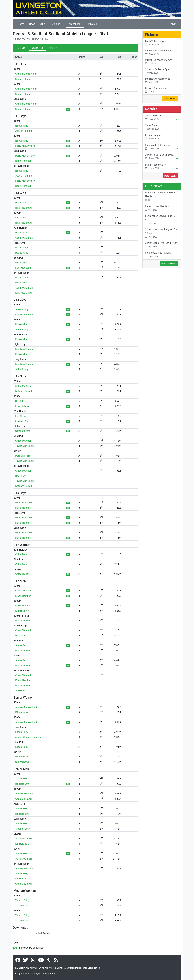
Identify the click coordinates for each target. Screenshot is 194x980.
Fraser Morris (23, 324)
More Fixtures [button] (170, 99)
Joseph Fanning (24, 131)
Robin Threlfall (23, 161)
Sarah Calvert (23, 401)
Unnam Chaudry (24, 79)
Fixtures (152, 35)
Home (21, 24)
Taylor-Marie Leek (25, 446)
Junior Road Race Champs (162, 157)
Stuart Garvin (22, 611)
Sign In (173, 24)
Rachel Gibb (22, 233)
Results (37, 48)
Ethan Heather (23, 596)
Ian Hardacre (22, 784)
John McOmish (23, 839)
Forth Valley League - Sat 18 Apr (160, 219)
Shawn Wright (23, 779)
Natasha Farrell (23, 391)
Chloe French (22, 554)
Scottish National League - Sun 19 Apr (162, 233)
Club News (154, 186)
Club (43, 24)
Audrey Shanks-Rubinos (28, 707)
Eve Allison (21, 416)
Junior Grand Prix (162, 118)
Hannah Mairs (23, 406)
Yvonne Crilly (22, 900)
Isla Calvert (21, 218)
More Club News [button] (169, 264)
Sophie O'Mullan (24, 238)
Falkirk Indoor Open (162, 167)
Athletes (93, 24)
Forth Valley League (162, 43)
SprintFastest (162, 127)
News (32, 24)
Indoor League (162, 137)
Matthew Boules (24, 315)
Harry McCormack (25, 146)
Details (21, 48)
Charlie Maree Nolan (26, 74)
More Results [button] (170, 176)
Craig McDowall (24, 799)
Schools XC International (162, 147)
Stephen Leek (23, 829)
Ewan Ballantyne (24, 503)
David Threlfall (23, 508)
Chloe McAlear (23, 386)
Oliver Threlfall (23, 591)
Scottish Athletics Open (162, 71)
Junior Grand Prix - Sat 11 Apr (161, 245)
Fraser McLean (23, 621)
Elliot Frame (22, 126)
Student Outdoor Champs (162, 62)
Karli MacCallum (24, 268)
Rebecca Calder (24, 203)
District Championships (162, 81)
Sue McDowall (23, 762)
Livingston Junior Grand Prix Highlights (160, 196)
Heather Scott (23, 421)
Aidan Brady (22, 309)
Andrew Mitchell (24, 794)
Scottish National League (162, 52)
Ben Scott (21, 636)
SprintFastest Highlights (158, 208)
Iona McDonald (23, 208)
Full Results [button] (43, 933)
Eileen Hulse (22, 712)
